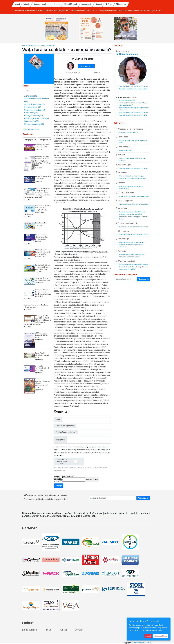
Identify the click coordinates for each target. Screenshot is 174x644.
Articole (49, 4)
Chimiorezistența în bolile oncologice (131, 176)
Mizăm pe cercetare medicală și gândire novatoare (132, 159)
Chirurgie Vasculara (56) (34, 124)
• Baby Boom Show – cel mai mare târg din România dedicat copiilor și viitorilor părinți (48, 10)
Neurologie (122, 208)
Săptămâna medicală (29, 46)
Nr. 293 (40, 46)
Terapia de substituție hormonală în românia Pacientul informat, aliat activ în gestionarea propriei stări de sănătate (133, 267)
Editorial (120, 155)
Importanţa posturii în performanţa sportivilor (134, 204)
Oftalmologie (122, 231)
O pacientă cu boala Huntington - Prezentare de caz (133, 218)
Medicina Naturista (125, 193)
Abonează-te (143, 498)
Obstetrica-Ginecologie (127, 223)
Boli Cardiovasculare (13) (35, 104)
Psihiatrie (121, 251)
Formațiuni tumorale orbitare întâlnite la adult (134, 235)
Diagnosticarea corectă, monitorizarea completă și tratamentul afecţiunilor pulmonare (132, 244)
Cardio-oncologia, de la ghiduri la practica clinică (133, 141)
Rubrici (63, 630)
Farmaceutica (123, 172)
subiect (134, 97)
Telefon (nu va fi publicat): (66, 432)
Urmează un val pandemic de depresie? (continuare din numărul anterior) (132, 256)
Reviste (80, 4)
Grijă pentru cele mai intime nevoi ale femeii (133, 227)
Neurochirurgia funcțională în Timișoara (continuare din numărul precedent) (132, 213)
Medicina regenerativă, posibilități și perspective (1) (131, 187)
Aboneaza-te (143, 279)
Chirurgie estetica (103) (34, 116)
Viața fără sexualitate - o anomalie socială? (133, 168)
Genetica (121, 183)
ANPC (149, 643)
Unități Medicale (94, 4)
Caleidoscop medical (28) (35, 110)
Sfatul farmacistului (125, 261)
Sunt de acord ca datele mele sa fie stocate (70, 461)
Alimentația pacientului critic (128, 133)
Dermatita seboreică (125, 150)
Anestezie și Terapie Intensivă (130, 129)
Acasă (40, 4)
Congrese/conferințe (65, 4)
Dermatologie (123, 147)
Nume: (58, 419)
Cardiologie (122, 137)
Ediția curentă (29, 630)
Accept (148, 636)
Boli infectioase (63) (33, 107)
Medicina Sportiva (125, 201)
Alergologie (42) (31, 96)
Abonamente (109, 4)
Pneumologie (123, 239)
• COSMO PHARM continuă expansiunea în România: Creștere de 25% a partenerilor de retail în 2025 (125, 10)
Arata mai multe (31, 130)
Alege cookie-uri (161, 636)
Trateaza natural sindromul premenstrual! (132, 179)
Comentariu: (60, 440)
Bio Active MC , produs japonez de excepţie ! (134, 196)
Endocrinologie (49, 46)
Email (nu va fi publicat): (65, 426)
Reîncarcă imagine (92, 479)
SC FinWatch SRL (138, 643)
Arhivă (48, 630)
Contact (121, 4)
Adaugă (59, 486)
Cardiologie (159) (31, 113)
